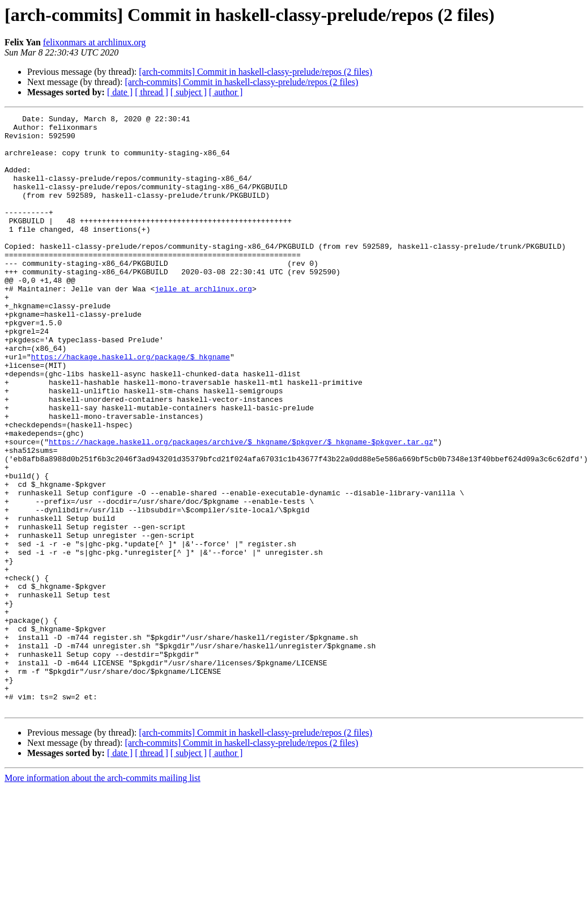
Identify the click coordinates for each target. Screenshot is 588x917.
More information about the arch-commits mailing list (103, 897)
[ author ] (226, 92)
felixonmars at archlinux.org (94, 42)
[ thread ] (152, 92)
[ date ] (120, 92)
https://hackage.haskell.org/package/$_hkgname (131, 406)
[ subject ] (189, 92)
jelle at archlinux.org (203, 324)
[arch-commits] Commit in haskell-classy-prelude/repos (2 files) (255, 72)
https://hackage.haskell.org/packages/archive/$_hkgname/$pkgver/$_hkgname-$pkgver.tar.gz (241, 508)
